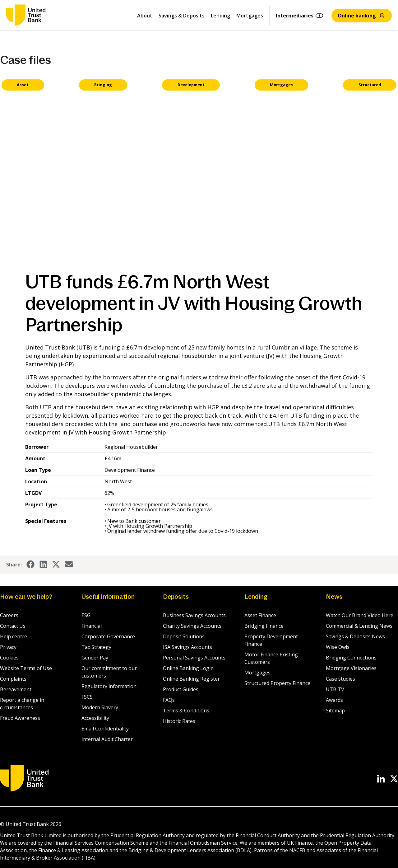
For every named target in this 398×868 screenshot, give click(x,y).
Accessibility (95, 719)
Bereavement (16, 690)
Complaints (13, 679)
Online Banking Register (191, 679)
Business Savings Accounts (194, 616)
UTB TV (335, 690)
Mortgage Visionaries (351, 669)
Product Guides (181, 690)
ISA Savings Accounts (187, 648)
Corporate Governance (108, 637)
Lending (220, 16)
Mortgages (250, 16)
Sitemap (335, 711)
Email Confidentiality (105, 729)
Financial (92, 626)
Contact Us (13, 626)
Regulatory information (109, 687)
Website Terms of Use (26, 669)
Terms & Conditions (186, 711)
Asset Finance (260, 616)
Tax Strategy (96, 648)
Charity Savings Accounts (192, 626)
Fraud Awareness (20, 719)
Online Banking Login (188, 669)
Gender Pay (95, 658)
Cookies (9, 658)
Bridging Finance (264, 626)
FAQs (169, 701)
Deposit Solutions (184, 637)
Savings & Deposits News (355, 637)
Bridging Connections (351, 658)
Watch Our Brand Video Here (360, 616)
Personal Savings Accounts (194, 658)
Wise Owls (338, 648)
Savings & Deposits (182, 16)
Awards (334, 701)
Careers (9, 616)
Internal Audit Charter (107, 740)
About (145, 16)
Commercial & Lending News (359, 626)
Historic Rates (179, 722)
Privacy (8, 648)
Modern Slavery (100, 708)
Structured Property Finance (277, 684)
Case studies (340, 679)
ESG (86, 616)
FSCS (87, 697)
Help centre (14, 637)
